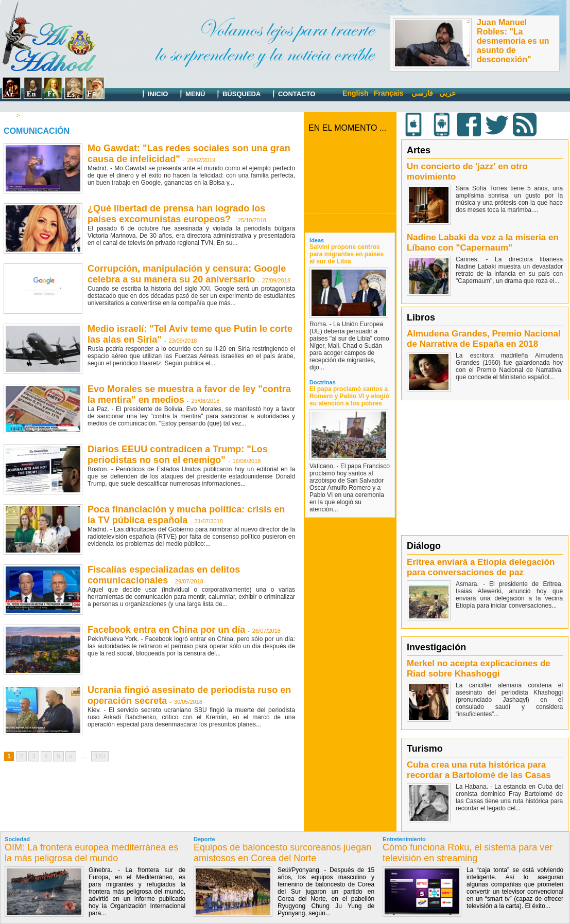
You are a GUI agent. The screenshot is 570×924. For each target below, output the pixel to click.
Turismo (425, 749)
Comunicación (41, 115)
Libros (421, 317)
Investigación (436, 647)
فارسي (422, 93)
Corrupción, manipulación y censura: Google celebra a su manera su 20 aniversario (187, 274)
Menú (190, 94)
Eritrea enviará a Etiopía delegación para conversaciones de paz (481, 567)
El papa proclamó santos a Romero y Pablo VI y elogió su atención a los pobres (349, 396)
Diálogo (424, 546)
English (356, 93)
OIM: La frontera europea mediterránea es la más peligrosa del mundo (91, 853)
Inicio (153, 94)
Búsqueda (236, 94)
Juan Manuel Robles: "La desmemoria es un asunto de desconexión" (513, 41)
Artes (419, 150)
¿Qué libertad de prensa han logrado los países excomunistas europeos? (176, 214)
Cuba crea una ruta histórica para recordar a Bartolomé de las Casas (479, 770)
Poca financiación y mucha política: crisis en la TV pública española (186, 515)
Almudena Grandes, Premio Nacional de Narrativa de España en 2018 (484, 339)
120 (100, 756)
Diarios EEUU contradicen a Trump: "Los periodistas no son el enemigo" (178, 455)
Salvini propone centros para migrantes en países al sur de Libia (347, 254)
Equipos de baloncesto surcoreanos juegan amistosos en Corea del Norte (282, 853)
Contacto (291, 94)
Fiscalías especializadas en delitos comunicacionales (164, 575)
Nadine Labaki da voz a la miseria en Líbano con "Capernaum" (483, 243)
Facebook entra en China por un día (166, 630)
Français (389, 93)
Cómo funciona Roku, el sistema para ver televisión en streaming (468, 853)
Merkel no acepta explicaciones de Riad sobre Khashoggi (479, 669)
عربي (447, 93)
